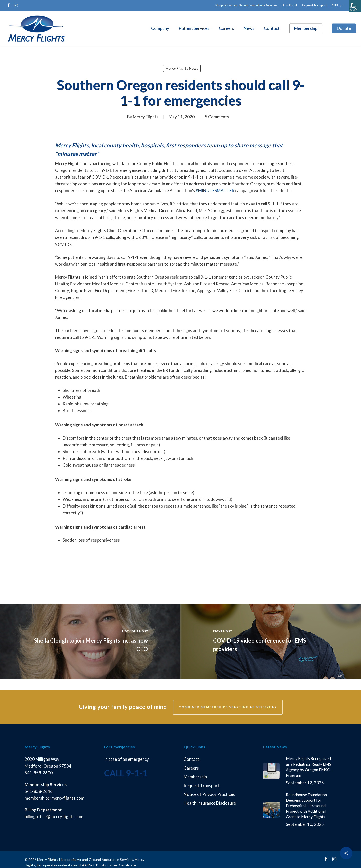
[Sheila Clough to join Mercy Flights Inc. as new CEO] (90, 641)
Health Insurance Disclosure (210, 803)
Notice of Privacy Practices (209, 794)
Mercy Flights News (182, 68)
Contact (191, 759)
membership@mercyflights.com (55, 798)
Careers (191, 768)
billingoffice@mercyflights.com (54, 817)
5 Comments (217, 117)
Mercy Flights (146, 117)
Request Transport (201, 785)
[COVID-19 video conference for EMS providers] (271, 641)
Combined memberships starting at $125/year (228, 707)
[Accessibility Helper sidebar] (355, 6)
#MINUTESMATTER (215, 191)
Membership (195, 777)
